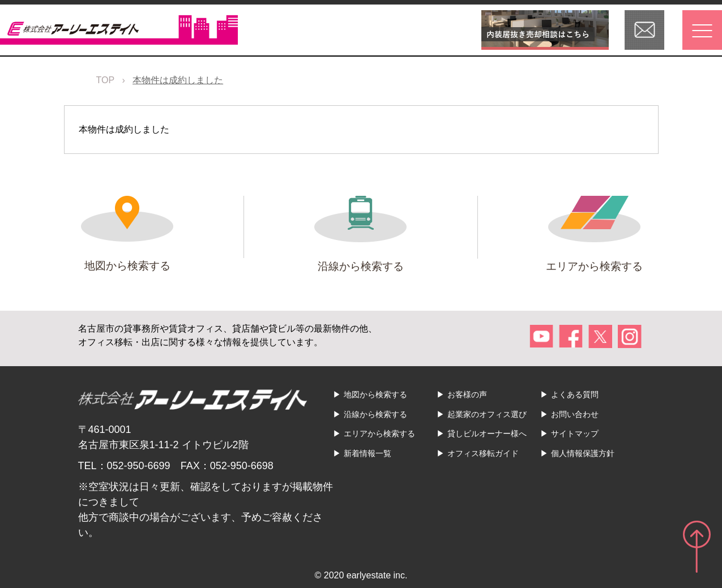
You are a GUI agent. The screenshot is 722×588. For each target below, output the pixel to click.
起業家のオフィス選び (487, 414)
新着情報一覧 (368, 453)
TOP (106, 80)
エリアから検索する (379, 434)
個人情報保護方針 (583, 453)
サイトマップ (575, 434)
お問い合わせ (575, 414)
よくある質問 (575, 394)
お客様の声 (467, 394)
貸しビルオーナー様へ (487, 434)
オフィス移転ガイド (483, 453)
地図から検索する (375, 394)
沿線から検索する (375, 414)
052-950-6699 (139, 466)
